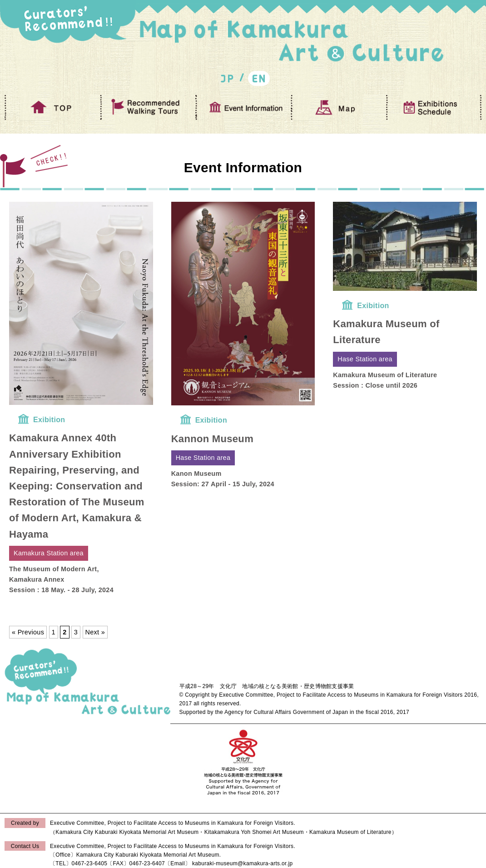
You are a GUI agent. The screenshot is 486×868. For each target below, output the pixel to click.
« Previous (28, 632)
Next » (95, 632)
